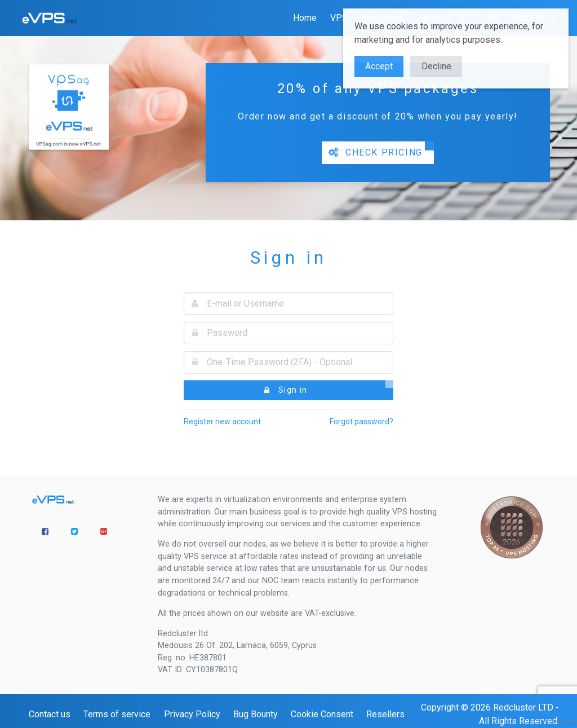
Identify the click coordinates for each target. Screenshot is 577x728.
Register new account (222, 421)
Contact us (50, 714)
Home (305, 18)
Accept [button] (379, 66)
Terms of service (117, 714)
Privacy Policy (192, 714)
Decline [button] (436, 66)
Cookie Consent (322, 714)
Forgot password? (361, 421)
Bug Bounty (256, 714)
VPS (339, 18)
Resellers (385, 714)
